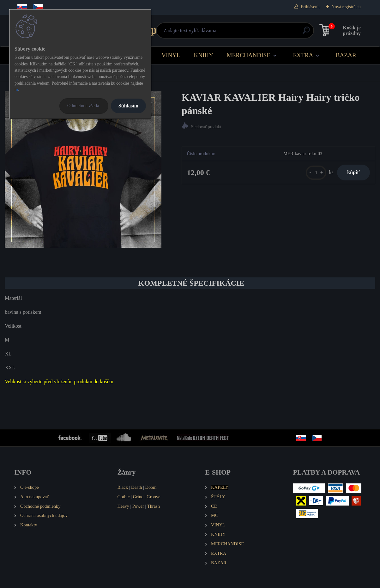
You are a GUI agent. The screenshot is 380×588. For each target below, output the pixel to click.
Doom (151, 487)
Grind (138, 497)
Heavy (123, 506)
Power (138, 506)
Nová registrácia (346, 7)
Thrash (154, 506)
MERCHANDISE (248, 55)
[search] (266, 33)
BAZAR (346, 55)
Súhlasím (128, 106)
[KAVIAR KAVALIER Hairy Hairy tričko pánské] (83, 169)
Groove (153, 497)
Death (136, 487)
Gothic (123, 497)
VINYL (171, 55)
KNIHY (203, 55)
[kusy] (310, 175)
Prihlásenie (311, 7)
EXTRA (303, 55)
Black (123, 487)
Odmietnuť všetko (84, 106)
